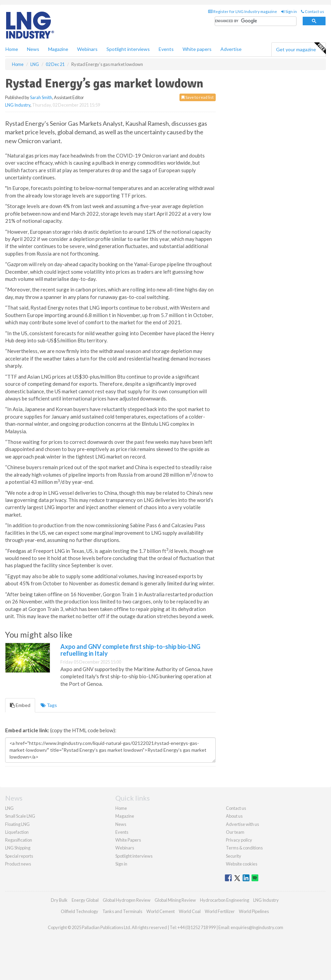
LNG (9, 808)
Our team (235, 832)
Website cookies (242, 864)
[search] (256, 21)
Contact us (313, 11)
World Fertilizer (220, 911)
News (121, 824)
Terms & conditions (244, 848)
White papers (197, 49)
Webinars (87, 49)
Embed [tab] (20, 705)
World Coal (190, 911)
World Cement (161, 911)
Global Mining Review (175, 900)
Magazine (58, 49)
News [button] (33, 49)
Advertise (231, 49)
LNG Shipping (18, 848)
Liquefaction (17, 832)
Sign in (289, 11)
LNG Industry (18, 105)
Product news (18, 864)
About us (234, 816)
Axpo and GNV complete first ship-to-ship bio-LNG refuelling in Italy (130, 650)
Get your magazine (301, 49)
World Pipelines (254, 911)
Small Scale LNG (20, 816)
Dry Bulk (59, 900)
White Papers (128, 840)
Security (234, 856)
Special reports (19, 856)
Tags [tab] (49, 705)
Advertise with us (242, 824)
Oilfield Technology (80, 911)
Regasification (19, 840)
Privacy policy (239, 840)
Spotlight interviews (128, 49)
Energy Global (85, 900)
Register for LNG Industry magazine (243, 11)
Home (12, 49)
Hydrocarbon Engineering (225, 900)
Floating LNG (17, 824)
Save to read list (198, 97)
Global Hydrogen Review (127, 900)
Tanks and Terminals (122, 911)
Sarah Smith (41, 97)
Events (166, 49)
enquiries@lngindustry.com (257, 927)
